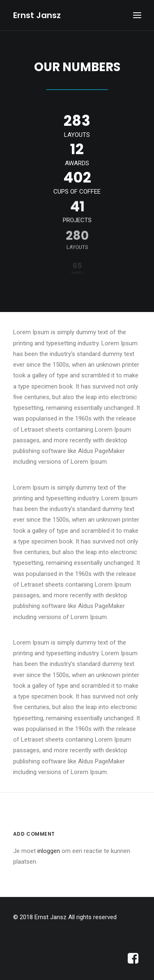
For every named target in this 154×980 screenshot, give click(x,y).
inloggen (49, 851)
